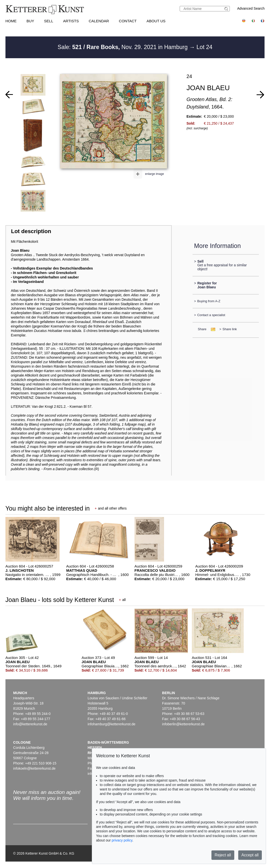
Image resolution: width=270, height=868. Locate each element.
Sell (49, 21)
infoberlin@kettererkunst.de (183, 724)
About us (156, 21)
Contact (128, 21)
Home (11, 21)
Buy (30, 21)
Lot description (31, 231)
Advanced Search (251, 8)
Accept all (250, 855)
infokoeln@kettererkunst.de (34, 768)
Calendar (99, 21)
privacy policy (122, 840)
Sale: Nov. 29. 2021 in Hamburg (123, 47)
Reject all (223, 855)
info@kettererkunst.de (30, 724)
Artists (71, 21)
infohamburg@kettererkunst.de (111, 724)
